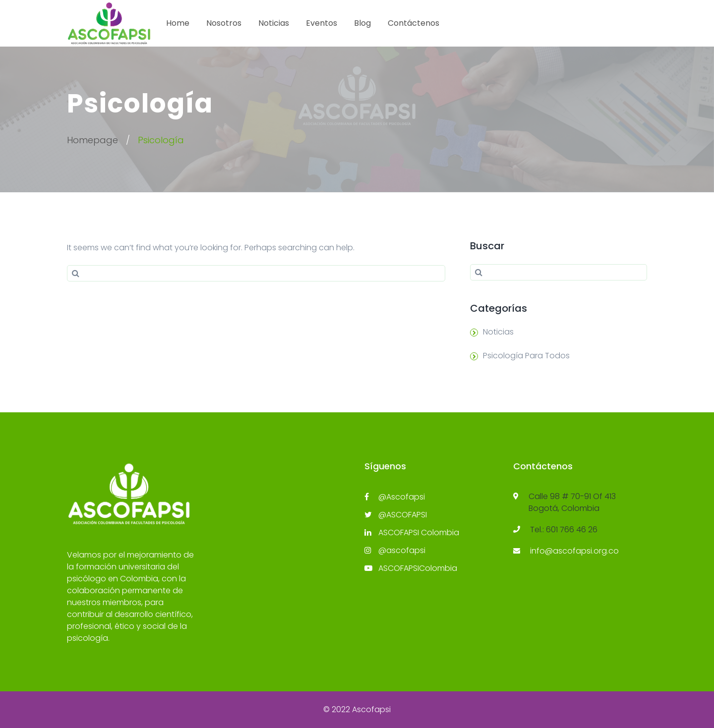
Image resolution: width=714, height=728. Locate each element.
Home (178, 23)
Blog (362, 23)
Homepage (92, 140)
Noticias (274, 23)
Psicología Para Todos (526, 356)
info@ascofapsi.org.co (574, 551)
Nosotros (224, 23)
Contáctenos (414, 23)
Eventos (322, 23)
